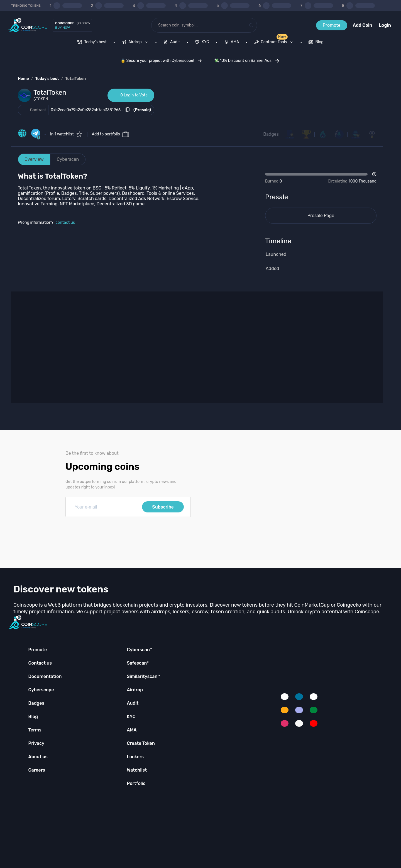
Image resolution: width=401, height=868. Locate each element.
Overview (34, 159)
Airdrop (135, 690)
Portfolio (136, 783)
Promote (332, 25)
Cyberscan (68, 159)
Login (385, 25)
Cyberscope (41, 690)
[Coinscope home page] (27, 25)
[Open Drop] (321, 178)
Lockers (135, 757)
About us (38, 757)
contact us (65, 223)
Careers (37, 770)
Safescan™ (138, 663)
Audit (133, 703)
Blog (33, 717)
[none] (136, 43)
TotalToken (75, 79)
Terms (35, 730)
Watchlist (137, 770)
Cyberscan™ (140, 650)
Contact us (40, 663)
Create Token (141, 743)
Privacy (36, 743)
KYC (131, 717)
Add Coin (363, 25)
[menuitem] (92, 43)
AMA (132, 730)
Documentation (45, 676)
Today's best (47, 79)
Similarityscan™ (143, 676)
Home (23, 79)
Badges (271, 134)
